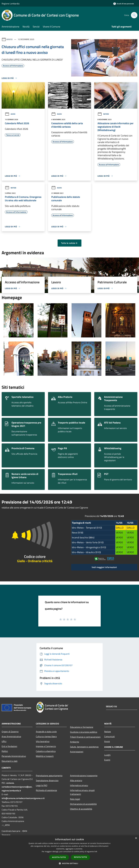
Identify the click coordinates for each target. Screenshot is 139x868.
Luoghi (107, 755)
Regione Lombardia (11, 4)
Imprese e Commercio (46, 746)
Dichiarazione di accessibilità (83, 804)
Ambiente (75, 742)
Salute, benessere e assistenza (84, 747)
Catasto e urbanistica (46, 751)
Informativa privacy (79, 785)
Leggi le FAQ (42, 785)
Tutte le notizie (69, 243)
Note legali (75, 799)
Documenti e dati (10, 761)
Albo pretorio (76, 780)
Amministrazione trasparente (84, 776)
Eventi (107, 760)
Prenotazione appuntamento (49, 776)
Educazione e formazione (82, 727)
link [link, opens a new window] (96, 852)
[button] (69, 863)
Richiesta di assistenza (46, 790)
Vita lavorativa (43, 741)
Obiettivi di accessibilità (81, 809)
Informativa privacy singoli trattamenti (82, 792)
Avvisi (10, 39)
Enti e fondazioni (9, 746)
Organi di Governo (10, 732)
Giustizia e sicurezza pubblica (84, 732)
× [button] (136, 838)
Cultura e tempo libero (46, 736)
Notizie (103, 114)
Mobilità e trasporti (45, 756)
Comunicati (110, 736)
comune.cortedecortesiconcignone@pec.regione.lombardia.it (17, 787)
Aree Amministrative (11, 736)
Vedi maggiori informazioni (104, 567)
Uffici (4, 741)
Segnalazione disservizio (47, 780)
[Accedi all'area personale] (124, 4)
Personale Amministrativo (14, 756)
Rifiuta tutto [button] (81, 857)
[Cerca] (134, 15)
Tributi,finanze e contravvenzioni (85, 737)
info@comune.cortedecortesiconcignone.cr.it (23, 798)
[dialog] (69, 852)
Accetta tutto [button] (59, 857)
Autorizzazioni (77, 752)
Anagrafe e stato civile (46, 732)
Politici (5, 751)
